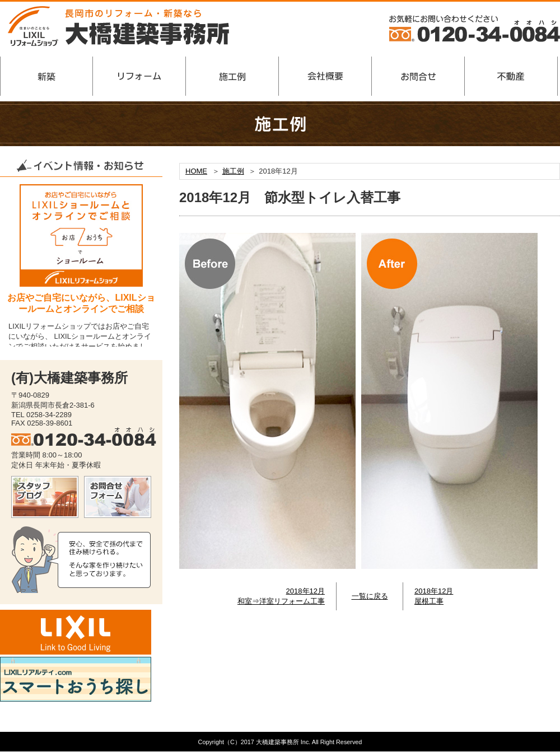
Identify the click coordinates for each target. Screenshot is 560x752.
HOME (196, 171)
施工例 (233, 171)
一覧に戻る (370, 596)
